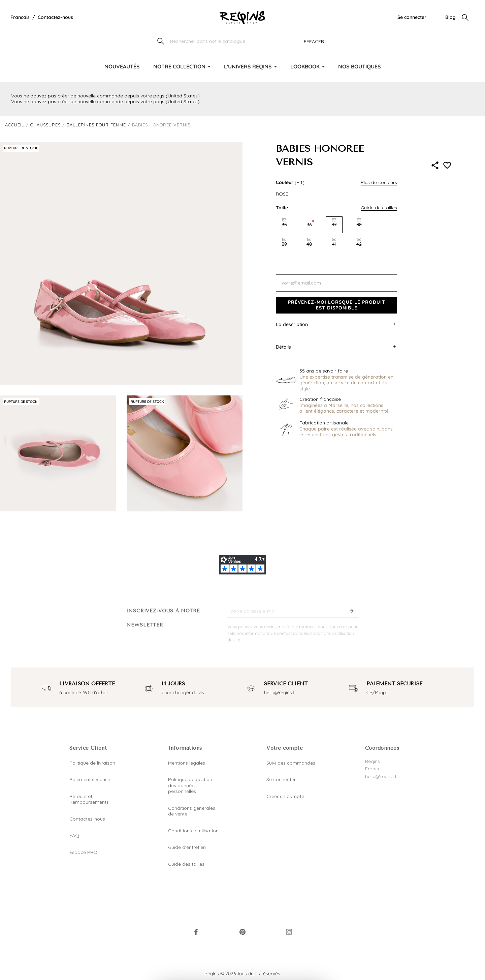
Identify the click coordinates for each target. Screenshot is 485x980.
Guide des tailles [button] (379, 208)
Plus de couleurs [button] (379, 182)
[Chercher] (243, 42)
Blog (450, 17)
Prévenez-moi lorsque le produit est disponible (337, 305)
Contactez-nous (55, 17)
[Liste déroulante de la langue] (20, 18)
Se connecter (412, 17)
